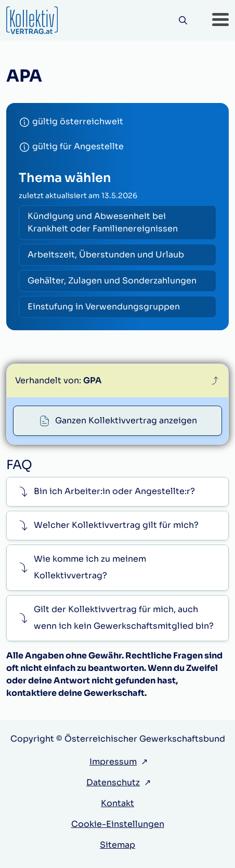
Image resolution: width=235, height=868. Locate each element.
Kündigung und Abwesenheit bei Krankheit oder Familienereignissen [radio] (103, 222)
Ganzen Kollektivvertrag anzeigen (126, 420)
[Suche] (183, 21)
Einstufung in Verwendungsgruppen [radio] (104, 307)
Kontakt (117, 803)
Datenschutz (113, 782)
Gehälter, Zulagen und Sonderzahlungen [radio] (112, 281)
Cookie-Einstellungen (118, 824)
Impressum (113, 762)
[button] (220, 20)
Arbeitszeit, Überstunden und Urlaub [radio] (106, 255)
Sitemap (117, 845)
